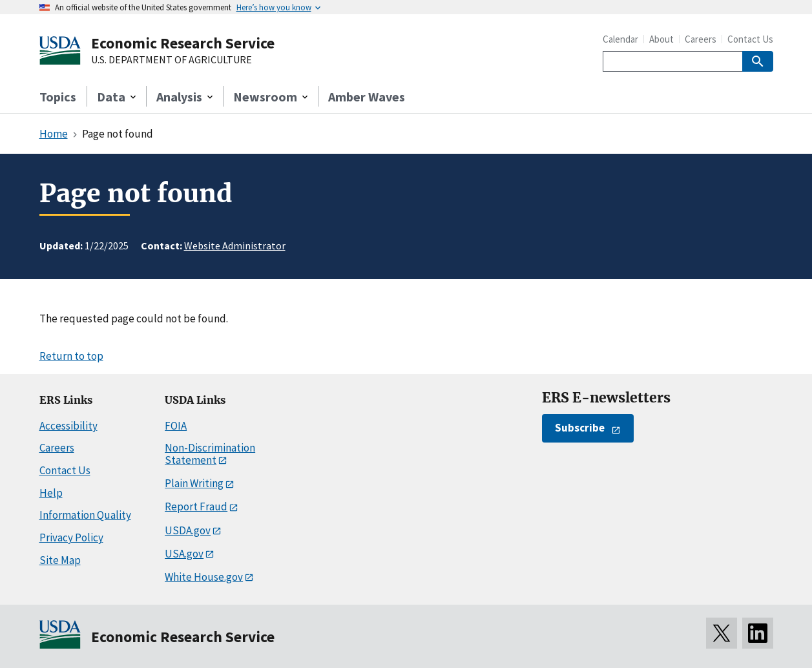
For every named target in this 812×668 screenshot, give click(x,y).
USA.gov (184, 554)
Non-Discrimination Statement (210, 454)
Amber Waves (367, 97)
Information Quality (85, 515)
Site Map (60, 560)
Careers (701, 39)
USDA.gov (188, 530)
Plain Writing (194, 483)
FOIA (176, 426)
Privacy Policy (71, 538)
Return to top (71, 356)
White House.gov (204, 577)
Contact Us (750, 39)
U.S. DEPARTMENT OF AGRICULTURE (172, 60)
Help (51, 493)
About (661, 39)
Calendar (620, 39)
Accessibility (68, 426)
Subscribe (580, 428)
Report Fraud (196, 506)
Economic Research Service (183, 43)
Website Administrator (235, 245)
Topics (58, 97)
